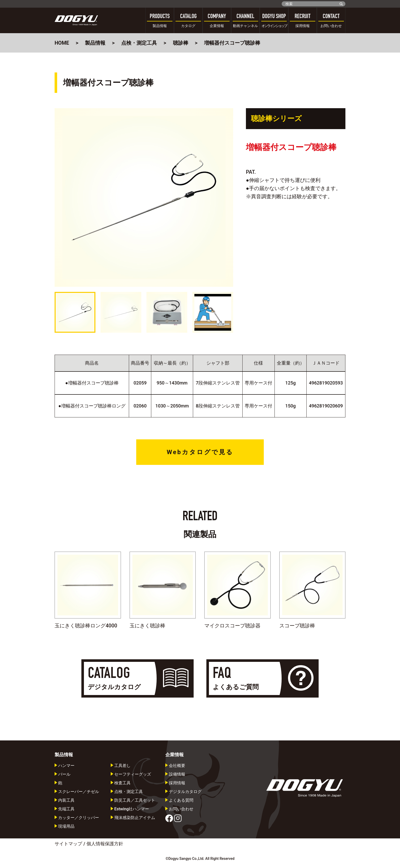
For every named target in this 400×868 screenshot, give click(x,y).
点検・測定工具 (139, 43)
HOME (62, 43)
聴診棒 (181, 43)
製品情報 (95, 43)
